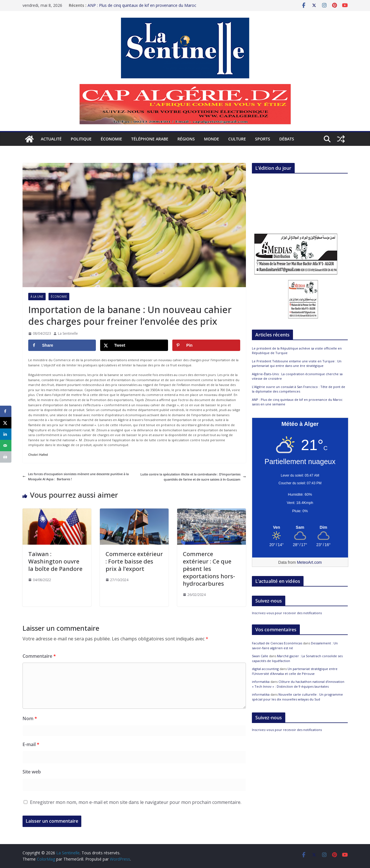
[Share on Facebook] (62, 345)
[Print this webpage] (6, 457)
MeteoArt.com (309, 562)
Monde (212, 139)
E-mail (31, 744)
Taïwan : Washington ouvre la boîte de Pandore (55, 561)
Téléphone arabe (150, 139)
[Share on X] (134, 345)
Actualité (51, 139)
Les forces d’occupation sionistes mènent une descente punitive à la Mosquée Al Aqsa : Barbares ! (76, 476)
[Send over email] (6, 446)
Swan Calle (260, 656)
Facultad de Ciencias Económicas (277, 643)
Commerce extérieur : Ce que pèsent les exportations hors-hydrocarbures (209, 569)
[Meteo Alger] (300, 528)
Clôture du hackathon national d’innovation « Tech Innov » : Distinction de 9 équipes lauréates (298, 684)
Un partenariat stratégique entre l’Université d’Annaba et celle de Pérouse (295, 671)
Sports (263, 139)
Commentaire (39, 656)
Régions (186, 139)
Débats (287, 139)
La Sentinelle (68, 333)
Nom (30, 718)
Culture (237, 139)
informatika (261, 682)
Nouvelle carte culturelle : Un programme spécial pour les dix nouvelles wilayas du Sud (297, 697)
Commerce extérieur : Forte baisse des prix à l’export (134, 561)
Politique (81, 139)
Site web (32, 772)
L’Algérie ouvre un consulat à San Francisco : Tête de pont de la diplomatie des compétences (299, 389)
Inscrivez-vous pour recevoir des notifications (287, 613)
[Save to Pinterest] (206, 345)
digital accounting (265, 669)
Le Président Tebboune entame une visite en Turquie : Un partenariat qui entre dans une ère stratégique (297, 363)
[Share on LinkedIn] (6, 434)
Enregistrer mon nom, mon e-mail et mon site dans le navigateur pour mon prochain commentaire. (136, 802)
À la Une (37, 297)
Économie (111, 139)
